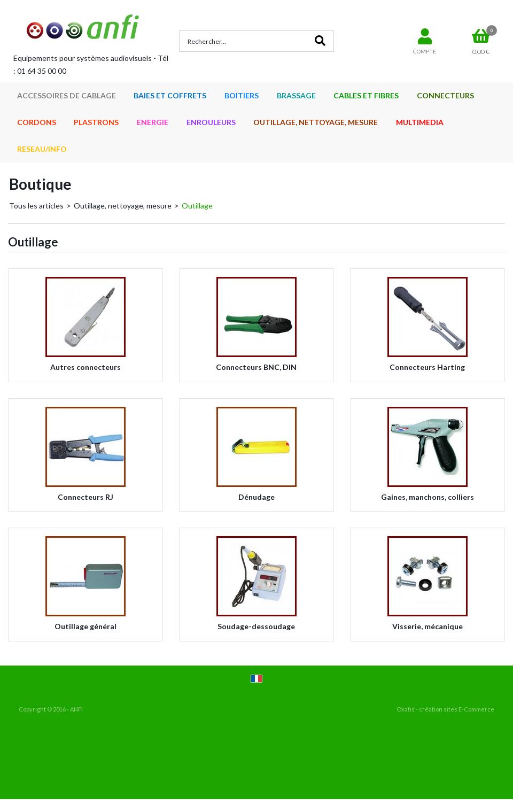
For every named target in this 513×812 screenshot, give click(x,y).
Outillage (197, 206)
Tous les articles (36, 206)
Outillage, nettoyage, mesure (123, 206)
